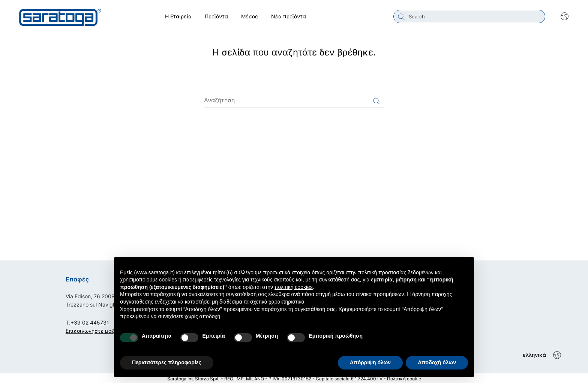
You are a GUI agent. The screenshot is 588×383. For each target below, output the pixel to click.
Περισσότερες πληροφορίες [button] (167, 362)
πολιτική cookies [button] (294, 287)
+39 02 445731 (90, 321)
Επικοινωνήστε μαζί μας (96, 329)
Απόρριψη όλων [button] (370, 362)
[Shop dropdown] (561, 16)
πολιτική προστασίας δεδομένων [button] (396, 272)
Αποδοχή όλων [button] (437, 362)
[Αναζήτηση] (294, 99)
